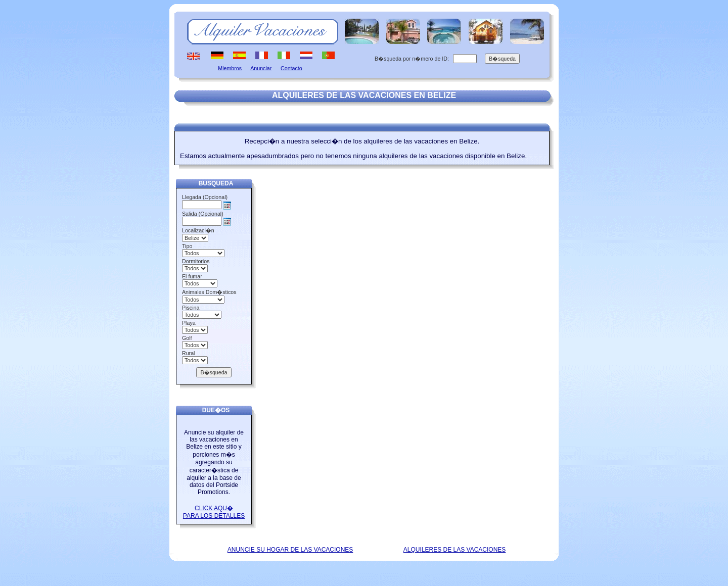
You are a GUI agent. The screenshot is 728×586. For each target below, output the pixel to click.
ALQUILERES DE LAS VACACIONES (455, 550)
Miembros (230, 68)
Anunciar (261, 68)
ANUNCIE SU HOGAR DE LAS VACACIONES (290, 550)
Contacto (291, 68)
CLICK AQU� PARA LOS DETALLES (214, 512)
